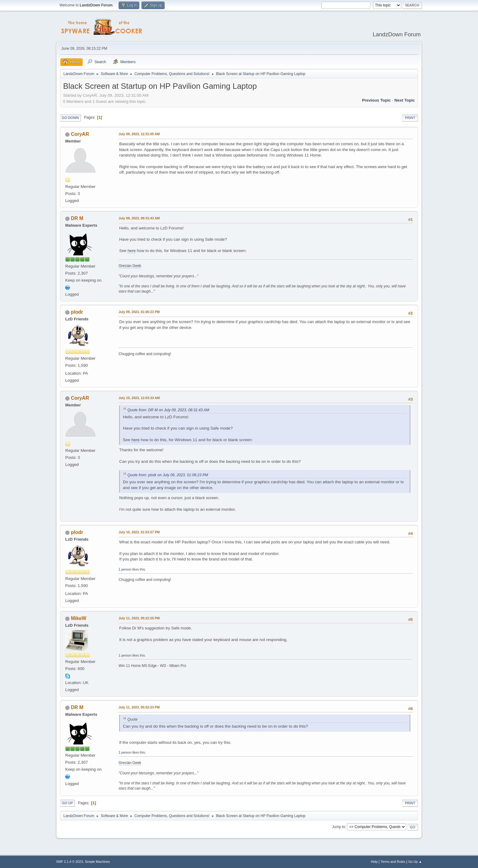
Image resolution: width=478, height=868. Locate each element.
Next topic (405, 100)
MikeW (78, 618)
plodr (77, 312)
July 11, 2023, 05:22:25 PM (139, 618)
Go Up (67, 803)
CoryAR (80, 134)
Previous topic (376, 100)
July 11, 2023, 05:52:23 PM (139, 707)
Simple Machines (97, 862)
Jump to (339, 827)
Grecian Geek (130, 266)
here (132, 251)
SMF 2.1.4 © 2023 (70, 862)
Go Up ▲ (415, 862)
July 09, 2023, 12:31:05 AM (139, 134)
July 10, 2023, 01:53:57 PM (139, 532)
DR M (77, 218)
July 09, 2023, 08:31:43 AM (139, 218)
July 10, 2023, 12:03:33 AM (139, 398)
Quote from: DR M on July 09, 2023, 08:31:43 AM (168, 410)
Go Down (70, 118)
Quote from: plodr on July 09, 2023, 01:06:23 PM (168, 475)
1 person (125, 569)
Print (410, 118)
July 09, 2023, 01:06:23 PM (139, 312)
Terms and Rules (393, 862)
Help (374, 862)
